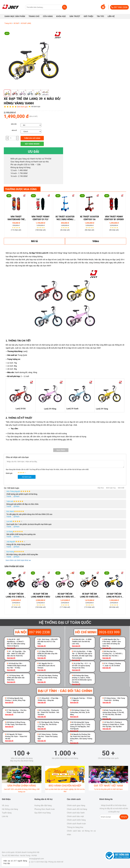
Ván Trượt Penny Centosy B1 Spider (114, 218)
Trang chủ (8, 23)
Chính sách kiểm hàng (76, 820)
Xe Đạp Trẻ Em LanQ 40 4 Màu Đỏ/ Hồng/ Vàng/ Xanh (65, 595)
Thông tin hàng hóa (75, 827)
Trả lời (9, 496)
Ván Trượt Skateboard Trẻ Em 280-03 (16, 218)
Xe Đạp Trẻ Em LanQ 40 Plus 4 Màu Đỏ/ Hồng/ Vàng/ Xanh (114, 595)
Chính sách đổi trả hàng (77, 809)
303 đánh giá (22, 107)
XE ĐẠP (16, 23)
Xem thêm (61, 450)
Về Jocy (5, 805)
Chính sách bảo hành (76, 813)
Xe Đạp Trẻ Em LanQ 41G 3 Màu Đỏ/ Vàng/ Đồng (16, 595)
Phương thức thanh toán (45, 809)
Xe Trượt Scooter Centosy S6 (89, 218)
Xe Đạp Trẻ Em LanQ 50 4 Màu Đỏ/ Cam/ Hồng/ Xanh (89, 595)
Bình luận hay (111, 488)
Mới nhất (121, 488)
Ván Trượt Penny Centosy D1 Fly (40, 218)
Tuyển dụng (7, 813)
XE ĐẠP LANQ (26, 23)
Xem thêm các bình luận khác (18, 560)
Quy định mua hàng (42, 813)
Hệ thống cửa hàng (10, 809)
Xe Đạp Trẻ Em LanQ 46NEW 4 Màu (41, 595)
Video (96, 241)
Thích (17, 496)
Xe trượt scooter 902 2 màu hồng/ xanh (65, 218)
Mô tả (34, 241)
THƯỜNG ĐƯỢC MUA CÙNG (21, 189)
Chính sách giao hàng (76, 805)
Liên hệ (5, 816)
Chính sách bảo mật (75, 816)
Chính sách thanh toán (76, 824)
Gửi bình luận (27, 477)
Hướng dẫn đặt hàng (43, 805)
